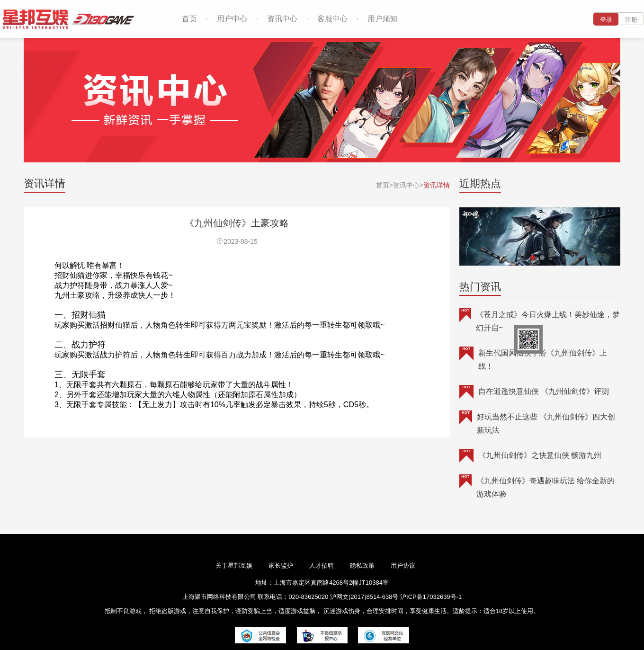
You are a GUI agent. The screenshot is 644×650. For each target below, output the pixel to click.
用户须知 (383, 19)
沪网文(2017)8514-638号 (365, 597)
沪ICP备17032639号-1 (431, 597)
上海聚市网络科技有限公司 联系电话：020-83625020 (255, 597)
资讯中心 (282, 19)
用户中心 (232, 19)
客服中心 (332, 19)
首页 (189, 19)
